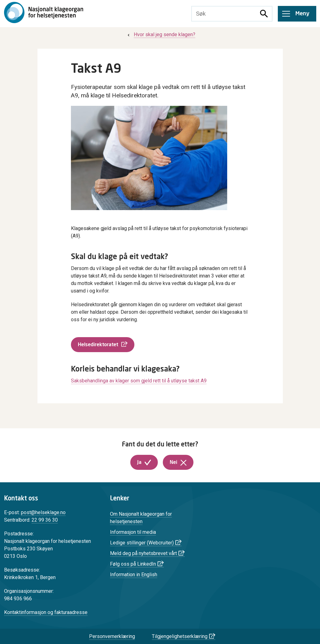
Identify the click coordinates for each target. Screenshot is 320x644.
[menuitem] (161, 34)
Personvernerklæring (112, 636)
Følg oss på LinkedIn (133, 564)
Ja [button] (139, 462)
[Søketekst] (224, 14)
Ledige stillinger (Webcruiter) (142, 543)
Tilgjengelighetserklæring (180, 636)
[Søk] (264, 14)
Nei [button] (173, 462)
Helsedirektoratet (98, 345)
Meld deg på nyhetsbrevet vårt (143, 553)
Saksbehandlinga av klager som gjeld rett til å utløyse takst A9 (139, 381)
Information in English (134, 575)
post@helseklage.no (43, 512)
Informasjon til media (133, 532)
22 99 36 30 (45, 520)
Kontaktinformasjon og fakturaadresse (46, 612)
